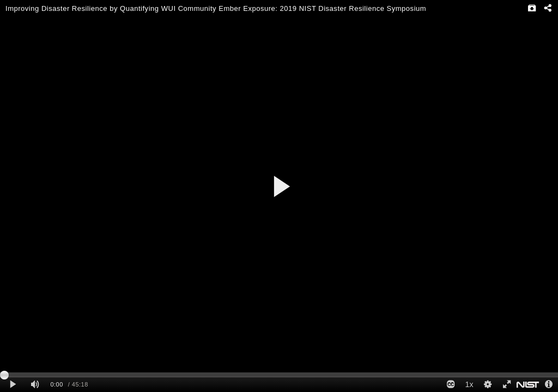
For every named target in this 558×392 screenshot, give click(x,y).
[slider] (279, 375)
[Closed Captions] (451, 385)
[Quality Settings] (488, 385)
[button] (281, 186)
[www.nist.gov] (527, 385)
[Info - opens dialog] (549, 385)
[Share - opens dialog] (547, 8)
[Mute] (35, 385)
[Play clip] (13, 385)
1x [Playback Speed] (469, 384)
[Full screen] (506, 385)
